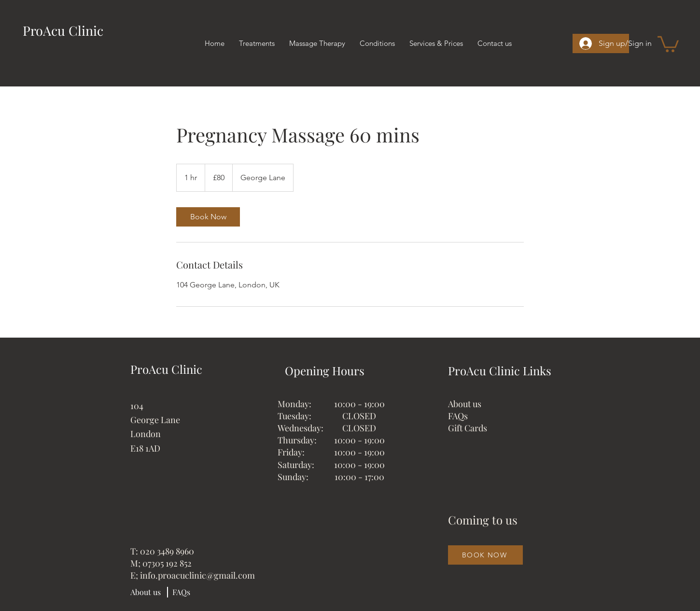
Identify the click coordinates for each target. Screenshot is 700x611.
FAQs (458, 416)
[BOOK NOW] (485, 555)
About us (465, 404)
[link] (208, 217)
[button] (668, 43)
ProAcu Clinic (63, 30)
